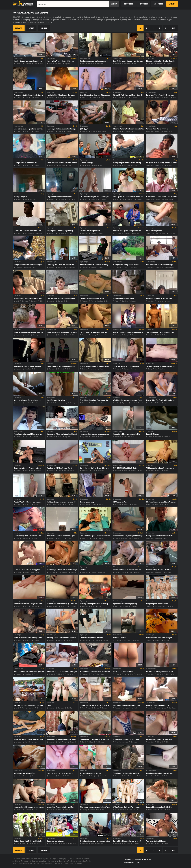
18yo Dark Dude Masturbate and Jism (160, 332)
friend (145, 20)
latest (31, 28)
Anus (95, 165)
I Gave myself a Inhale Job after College (61, 129)
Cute (35, 64)
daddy (42, 22)
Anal (50, 64)
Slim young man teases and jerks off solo (95, 807)
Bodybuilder (152, 810)
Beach (84, 742)
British (39, 233)
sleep (175, 17)
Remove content (129, 863)
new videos (143, 4)
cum (100, 17)
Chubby (69, 708)
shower (154, 17)
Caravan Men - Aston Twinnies (157, 129)
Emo (168, 301)
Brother (160, 64)
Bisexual (70, 776)
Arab (50, 504)
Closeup (27, 572)
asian (107, 17)
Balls (93, 403)
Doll (66, 572)
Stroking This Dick (120, 638)
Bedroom (95, 97)
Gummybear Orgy (86, 163)
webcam (68, 17)
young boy (127, 20)
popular (19, 28)
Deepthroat (170, 267)
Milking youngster (20, 197)
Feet (35, 742)
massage (90, 20)
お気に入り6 (85, 129)
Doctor (103, 572)
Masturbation (104, 335)
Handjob (169, 165)
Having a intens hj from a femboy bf (60, 773)
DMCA (138, 863)
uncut (50, 22)
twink (133, 17)
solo (34, 17)
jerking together (113, 20)
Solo (104, 810)
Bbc (125, 776)
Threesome (135, 538)
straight (78, 17)
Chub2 (49, 705)
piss (25, 22)
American (127, 64)
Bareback (58, 64)
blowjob (73, 20)
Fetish (134, 301)
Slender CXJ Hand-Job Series (124, 298)
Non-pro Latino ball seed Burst (158, 705)
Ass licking (92, 504)
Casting (35, 335)
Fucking (70, 233)
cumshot (46, 20)
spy (162, 17)
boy (168, 17)
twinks (17, 22)
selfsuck (33, 22)
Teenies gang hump (87, 502)
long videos (158, 4)
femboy (115, 17)
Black (32, 233)
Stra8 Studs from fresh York (123, 671)
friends (49, 17)
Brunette (94, 131)
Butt (166, 335)
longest (44, 28)
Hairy (150, 369)
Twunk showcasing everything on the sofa (62, 332)
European (19, 267)
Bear (126, 471)
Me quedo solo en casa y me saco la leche (161, 163)
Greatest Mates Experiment (90, 231)
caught (124, 17)
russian (137, 20)
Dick (42, 64)
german (56, 20)
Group (137, 572)
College (60, 131)
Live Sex (172, 4)
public (17, 20)
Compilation (161, 233)
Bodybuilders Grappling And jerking (159, 807)
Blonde (27, 335)
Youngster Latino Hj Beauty (156, 841)
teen (41, 17)
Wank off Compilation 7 (155, 231)
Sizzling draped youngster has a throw (28, 61)
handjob (58, 17)
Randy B (83, 570)
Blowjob (100, 64)
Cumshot (28, 64)
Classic (135, 165)
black (64, 20)
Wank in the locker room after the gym (61, 536)
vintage (100, 20)
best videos (129, 4)
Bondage (125, 301)
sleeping (26, 20)
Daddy (134, 335)
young (26, 17)
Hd (38, 97)
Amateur (19, 64)
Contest (169, 572)
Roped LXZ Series (153, 434)
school (154, 20)
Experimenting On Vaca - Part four (159, 570)
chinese (163, 20)
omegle (36, 20)
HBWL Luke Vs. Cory (120, 502)
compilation (143, 17)
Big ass (60, 301)
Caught (168, 64)
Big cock (68, 64)
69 (83, 165)
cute (81, 20)
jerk (171, 20)
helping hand (89, 17)
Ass (101, 165)
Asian (60, 97)
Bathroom (152, 199)
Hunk (162, 810)
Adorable (118, 708)
